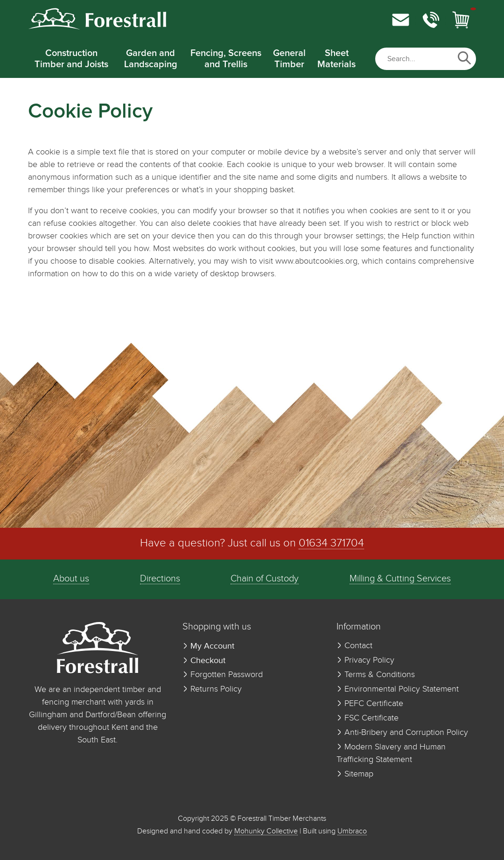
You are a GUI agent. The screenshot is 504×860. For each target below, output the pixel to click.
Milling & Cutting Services (400, 579)
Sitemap (355, 774)
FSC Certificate (367, 718)
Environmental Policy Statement (398, 689)
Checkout (204, 661)
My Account (208, 646)
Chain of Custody (265, 579)
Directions (160, 579)
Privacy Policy (365, 660)
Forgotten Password (223, 675)
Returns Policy (212, 689)
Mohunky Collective (266, 831)
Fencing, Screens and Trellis (226, 59)
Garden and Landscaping (151, 59)
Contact (354, 646)
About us (71, 579)
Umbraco (352, 831)
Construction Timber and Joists (71, 59)
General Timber (289, 59)
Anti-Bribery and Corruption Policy (402, 733)
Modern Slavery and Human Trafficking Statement (391, 753)
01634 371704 (331, 543)
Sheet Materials (336, 59)
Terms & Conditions (376, 675)
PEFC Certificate (370, 704)
